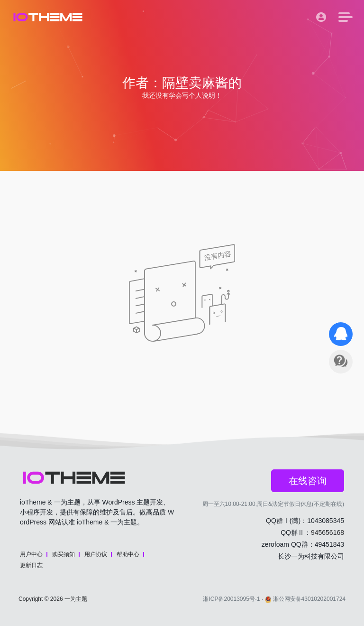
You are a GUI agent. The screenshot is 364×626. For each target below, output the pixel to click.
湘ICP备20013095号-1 (231, 599)
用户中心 (31, 554)
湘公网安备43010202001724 (305, 599)
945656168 (328, 533)
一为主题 (76, 599)
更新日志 (31, 565)
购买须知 (64, 554)
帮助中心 (128, 554)
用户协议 (96, 554)
